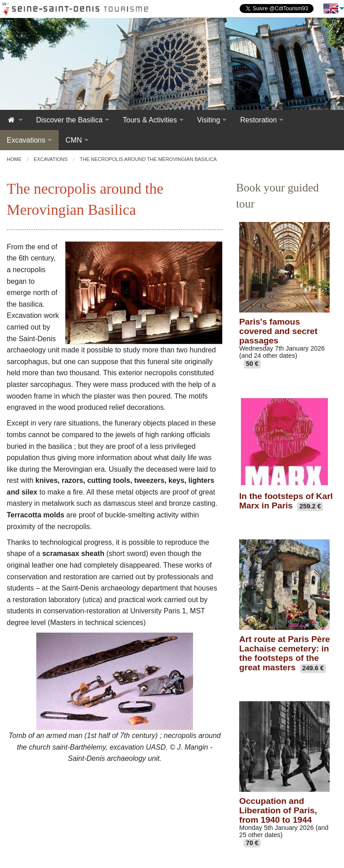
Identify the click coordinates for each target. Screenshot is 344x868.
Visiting (209, 120)
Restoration (258, 120)
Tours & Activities (150, 120)
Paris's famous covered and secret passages (278, 331)
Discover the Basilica (70, 120)
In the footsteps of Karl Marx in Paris (286, 501)
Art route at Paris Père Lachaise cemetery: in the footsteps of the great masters (285, 653)
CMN (73, 140)
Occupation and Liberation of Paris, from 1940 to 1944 (278, 810)
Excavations (26, 140)
